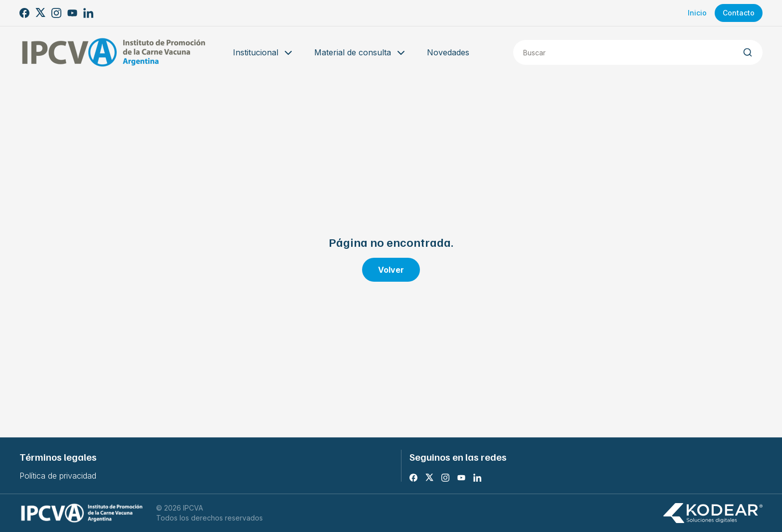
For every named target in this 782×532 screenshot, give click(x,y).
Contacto (739, 13)
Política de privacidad (58, 476)
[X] (40, 13)
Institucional (264, 53)
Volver (391, 270)
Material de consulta (361, 53)
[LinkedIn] (88, 13)
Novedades (448, 52)
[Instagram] (56, 13)
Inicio (697, 13)
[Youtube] (72, 13)
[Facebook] (24, 13)
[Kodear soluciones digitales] (713, 513)
